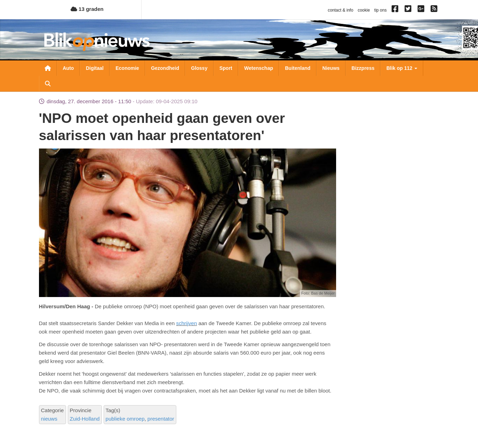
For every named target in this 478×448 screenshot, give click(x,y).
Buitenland (297, 68)
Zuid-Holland (85, 419)
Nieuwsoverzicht (48, 68)
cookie (364, 10)
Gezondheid (165, 68)
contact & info (341, 10)
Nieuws (331, 68)
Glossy (199, 68)
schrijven (187, 323)
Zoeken (48, 84)
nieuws (49, 419)
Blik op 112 (402, 68)
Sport (226, 68)
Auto (68, 68)
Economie (127, 68)
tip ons (381, 10)
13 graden (87, 9)
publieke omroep (125, 419)
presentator (161, 419)
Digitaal (95, 68)
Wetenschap (258, 68)
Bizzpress (363, 68)
